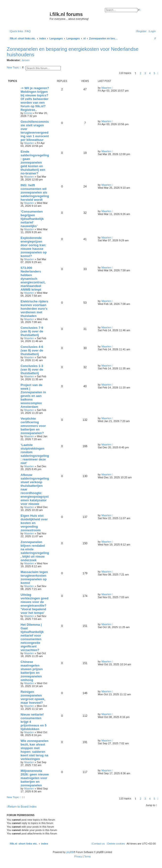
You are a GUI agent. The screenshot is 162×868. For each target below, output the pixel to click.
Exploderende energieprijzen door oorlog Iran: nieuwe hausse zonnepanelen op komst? (34, 247)
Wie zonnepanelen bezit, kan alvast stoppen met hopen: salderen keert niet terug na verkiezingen (35, 750)
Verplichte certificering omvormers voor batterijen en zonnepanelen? (33, 426)
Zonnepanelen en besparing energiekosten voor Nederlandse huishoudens (73, 52)
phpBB (70, 852)
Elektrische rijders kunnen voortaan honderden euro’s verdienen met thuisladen (34, 309)
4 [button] (150, 73)
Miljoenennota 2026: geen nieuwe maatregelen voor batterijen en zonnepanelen (35, 778)
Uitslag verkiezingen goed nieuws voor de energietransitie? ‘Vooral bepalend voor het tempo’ (35, 604)
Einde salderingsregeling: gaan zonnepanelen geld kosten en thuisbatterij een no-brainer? (35, 162)
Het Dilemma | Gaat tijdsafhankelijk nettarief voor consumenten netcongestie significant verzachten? (32, 637)
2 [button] (140, 73)
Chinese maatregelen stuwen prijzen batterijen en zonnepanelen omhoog (32, 671)
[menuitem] (27, 31)
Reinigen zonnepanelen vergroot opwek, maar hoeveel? (33, 697)
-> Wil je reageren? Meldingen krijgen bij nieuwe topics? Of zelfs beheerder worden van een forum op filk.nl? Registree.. (35, 99)
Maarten (106, 88)
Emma (28, 113)
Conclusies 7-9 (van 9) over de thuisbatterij (32, 331)
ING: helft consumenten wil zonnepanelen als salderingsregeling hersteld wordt (35, 192)
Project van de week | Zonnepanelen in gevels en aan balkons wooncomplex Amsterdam (33, 396)
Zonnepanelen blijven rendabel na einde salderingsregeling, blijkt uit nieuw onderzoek (35, 551)
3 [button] (145, 73)
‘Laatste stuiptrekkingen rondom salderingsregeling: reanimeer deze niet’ (35, 454)
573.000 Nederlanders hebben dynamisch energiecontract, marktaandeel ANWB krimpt (33, 279)
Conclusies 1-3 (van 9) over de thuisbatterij (32, 369)
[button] (158, 73)
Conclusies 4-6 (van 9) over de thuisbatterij (32, 350)
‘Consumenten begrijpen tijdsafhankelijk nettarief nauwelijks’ (32, 219)
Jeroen (26, 60)
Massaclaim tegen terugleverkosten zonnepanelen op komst (34, 577)
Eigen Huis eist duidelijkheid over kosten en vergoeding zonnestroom (34, 523)
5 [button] (154, 73)
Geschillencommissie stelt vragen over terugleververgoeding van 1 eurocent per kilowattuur (35, 131)
